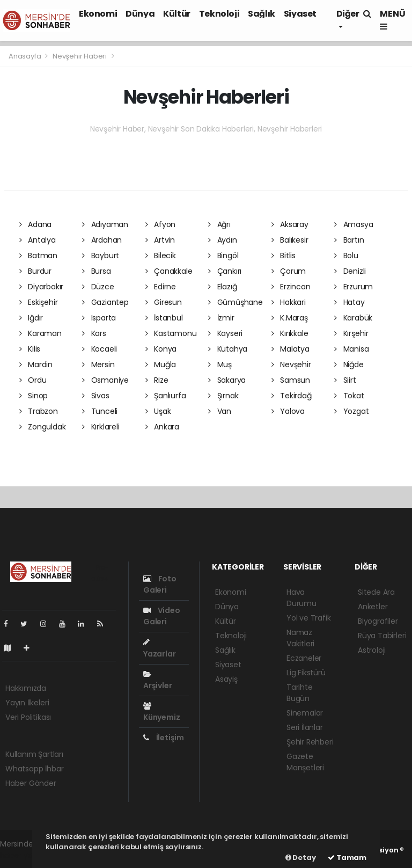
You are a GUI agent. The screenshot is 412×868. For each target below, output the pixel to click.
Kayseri (225, 333)
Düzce (98, 287)
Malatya (290, 349)
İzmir (221, 318)
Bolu (346, 256)
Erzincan (291, 287)
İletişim (164, 738)
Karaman (41, 333)
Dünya (140, 14)
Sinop (34, 396)
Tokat (349, 396)
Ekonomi (98, 14)
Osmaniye (105, 380)
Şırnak (223, 396)
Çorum (289, 271)
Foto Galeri (160, 584)
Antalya (38, 240)
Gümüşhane (236, 302)
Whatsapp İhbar (34, 769)
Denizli (350, 271)
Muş (220, 364)
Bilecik (161, 256)
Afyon (161, 224)
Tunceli (100, 411)
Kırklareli (101, 427)
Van (220, 411)
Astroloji (372, 650)
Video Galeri (162, 616)
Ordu (33, 380)
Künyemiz (161, 712)
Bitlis (284, 256)
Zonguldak (43, 427)
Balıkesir (290, 240)
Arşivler (157, 681)
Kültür (177, 14)
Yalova (288, 411)
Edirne (161, 287)
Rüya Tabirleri (382, 636)
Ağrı (219, 224)
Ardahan (102, 240)
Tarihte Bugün (300, 693)
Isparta (99, 318)
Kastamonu (171, 333)
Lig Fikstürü (306, 673)
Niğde (349, 364)
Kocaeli (100, 349)
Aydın (223, 240)
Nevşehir (291, 364)
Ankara (162, 427)
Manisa (351, 349)
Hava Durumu (301, 598)
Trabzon (39, 411)
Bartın (349, 240)
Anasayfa (25, 56)
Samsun (291, 380)
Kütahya (228, 349)
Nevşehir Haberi (80, 56)
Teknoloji (219, 14)
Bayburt (101, 256)
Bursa (97, 271)
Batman (38, 256)
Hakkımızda (26, 688)
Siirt (345, 380)
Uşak (158, 411)
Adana (36, 224)
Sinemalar (305, 713)
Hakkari (289, 302)
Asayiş (226, 679)
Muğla (161, 364)
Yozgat (351, 411)
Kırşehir (351, 333)
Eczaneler (304, 658)
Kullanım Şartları (34, 754)
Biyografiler (378, 621)
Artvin (160, 240)
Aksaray (290, 224)
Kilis (30, 349)
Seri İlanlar (305, 727)
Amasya (354, 224)
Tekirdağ (292, 396)
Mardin (36, 364)
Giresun (164, 302)
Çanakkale (169, 271)
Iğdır (31, 318)
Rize (157, 380)
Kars (94, 333)
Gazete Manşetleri (305, 762)
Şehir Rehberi (310, 742)
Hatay (350, 302)
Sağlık (262, 14)
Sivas (96, 396)
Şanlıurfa (166, 396)
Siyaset (300, 14)
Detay (301, 858)
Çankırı (225, 271)
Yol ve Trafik (309, 618)
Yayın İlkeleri (27, 703)
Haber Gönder (31, 783)
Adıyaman (105, 224)
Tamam (347, 858)
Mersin (98, 364)
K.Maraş (290, 318)
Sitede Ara (376, 592)
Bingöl (223, 256)
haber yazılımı (25, 855)
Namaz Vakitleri (300, 638)
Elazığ (222, 287)
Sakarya (227, 380)
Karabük (353, 318)
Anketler (373, 607)
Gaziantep (105, 302)
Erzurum (354, 287)
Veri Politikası (28, 717)
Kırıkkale (290, 333)
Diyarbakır (42, 287)
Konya (161, 349)
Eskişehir (39, 302)
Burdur (35, 271)
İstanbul (164, 318)
